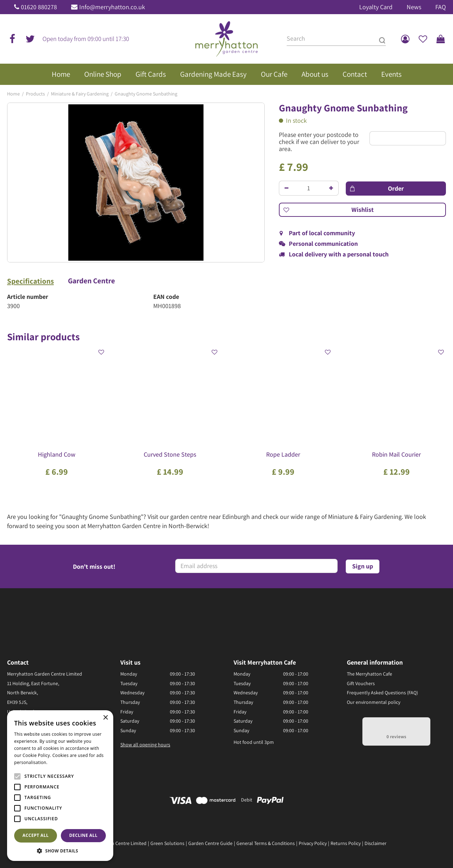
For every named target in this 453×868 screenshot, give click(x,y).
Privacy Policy (313, 843)
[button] (60, 850)
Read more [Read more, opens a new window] (60, 762)
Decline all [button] (84, 835)
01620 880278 (39, 7)
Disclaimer (375, 843)
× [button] (105, 718)
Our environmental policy (374, 702)
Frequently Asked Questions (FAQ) (382, 693)
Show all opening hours (145, 745)
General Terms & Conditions (266, 843)
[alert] (60, 786)
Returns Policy (346, 843)
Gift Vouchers (361, 683)
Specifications (30, 281)
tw (30, 39)
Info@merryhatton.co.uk (112, 7)
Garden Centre (91, 281)
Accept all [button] (36, 835)
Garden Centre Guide (210, 843)
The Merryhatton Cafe (369, 674)
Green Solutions (167, 843)
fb (12, 39)
